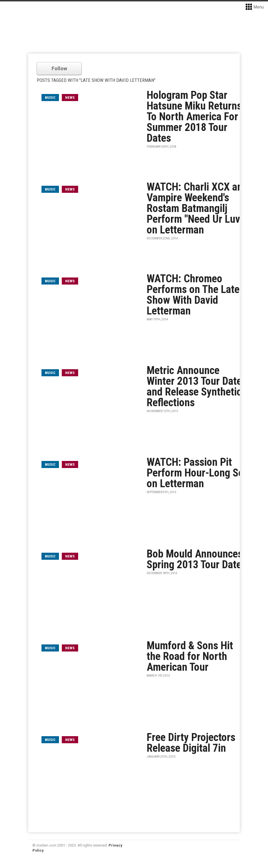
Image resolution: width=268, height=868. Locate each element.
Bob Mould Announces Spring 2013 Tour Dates (196, 559)
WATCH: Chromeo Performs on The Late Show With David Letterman (193, 295)
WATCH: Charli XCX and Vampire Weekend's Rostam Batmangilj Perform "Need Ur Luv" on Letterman (197, 208)
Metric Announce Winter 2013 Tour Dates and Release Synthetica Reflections (197, 386)
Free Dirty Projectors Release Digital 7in (191, 743)
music (50, 98)
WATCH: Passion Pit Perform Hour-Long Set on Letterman (197, 473)
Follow (59, 68)
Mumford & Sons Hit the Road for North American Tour (190, 656)
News (70, 98)
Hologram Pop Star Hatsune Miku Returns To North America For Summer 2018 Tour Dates (194, 117)
